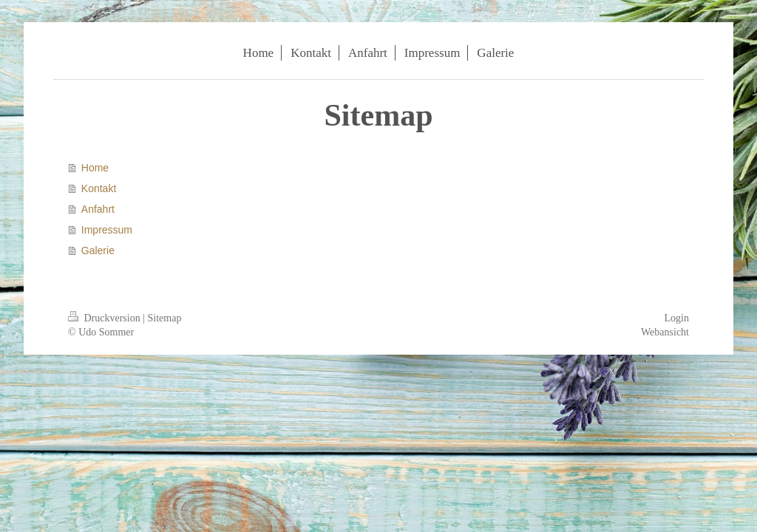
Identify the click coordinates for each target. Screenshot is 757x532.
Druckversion (105, 318)
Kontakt (99, 188)
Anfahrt (98, 209)
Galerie (98, 250)
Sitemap (165, 318)
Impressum (107, 230)
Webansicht (665, 332)
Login (677, 318)
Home (95, 168)
